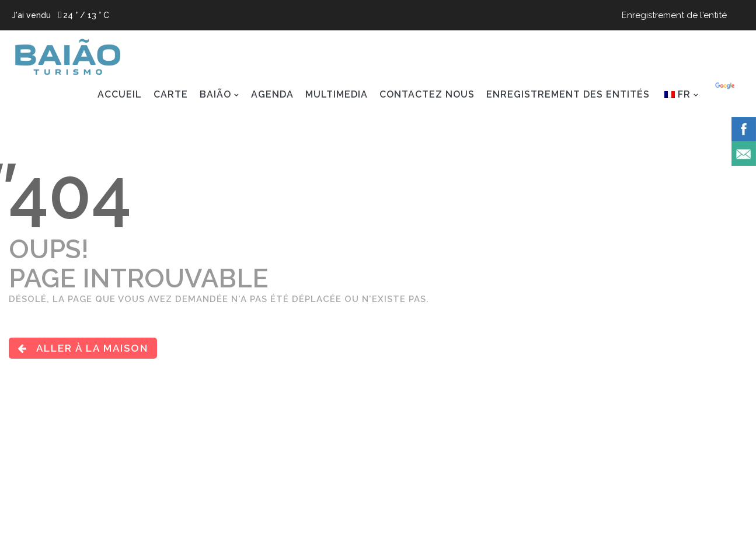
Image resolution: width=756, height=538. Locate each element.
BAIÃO (215, 94)
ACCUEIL (120, 94)
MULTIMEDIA (337, 94)
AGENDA (272, 94)
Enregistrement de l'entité (674, 15)
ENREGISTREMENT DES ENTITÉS (568, 94)
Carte (171, 94)
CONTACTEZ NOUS (427, 94)
